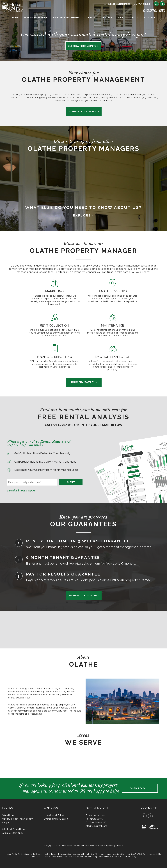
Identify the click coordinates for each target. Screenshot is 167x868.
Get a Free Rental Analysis (83, 46)
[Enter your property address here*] (32, 482)
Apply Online (142, 4)
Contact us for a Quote (83, 112)
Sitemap (119, 846)
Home (15, 18)
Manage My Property (83, 382)
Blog (135, 18)
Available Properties (66, 18)
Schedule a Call (139, 788)
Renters (107, 18)
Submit (71, 482)
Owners (91, 18)
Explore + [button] (83, 215)
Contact (150, 18)
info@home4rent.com (96, 826)
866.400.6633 (102, 822)
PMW (111, 846)
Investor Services (36, 18)
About (122, 18)
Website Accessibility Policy (124, 857)
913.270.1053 (154, 10)
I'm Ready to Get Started (83, 596)
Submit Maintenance (117, 4)
